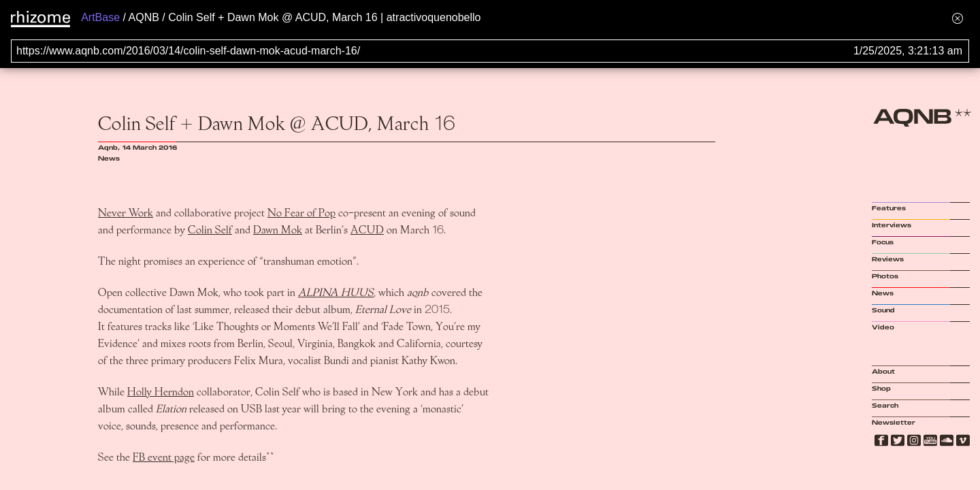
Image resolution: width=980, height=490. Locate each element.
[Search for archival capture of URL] (490, 51)
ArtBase (100, 17)
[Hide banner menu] (958, 18)
